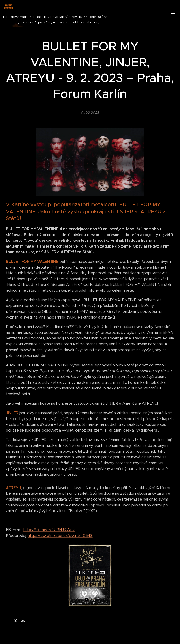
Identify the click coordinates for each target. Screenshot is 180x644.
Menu (173, 14)
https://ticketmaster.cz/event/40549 (60, 536)
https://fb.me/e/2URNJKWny (49, 530)
